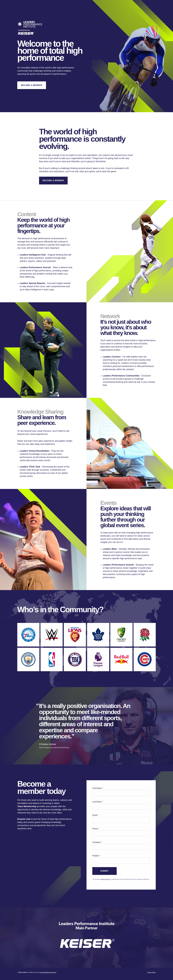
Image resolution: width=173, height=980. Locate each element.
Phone (95, 829)
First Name (97, 788)
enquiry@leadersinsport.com (48, 972)
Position (96, 856)
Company (96, 842)
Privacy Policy (151, 972)
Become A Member (32, 85)
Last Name (97, 802)
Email (95, 815)
